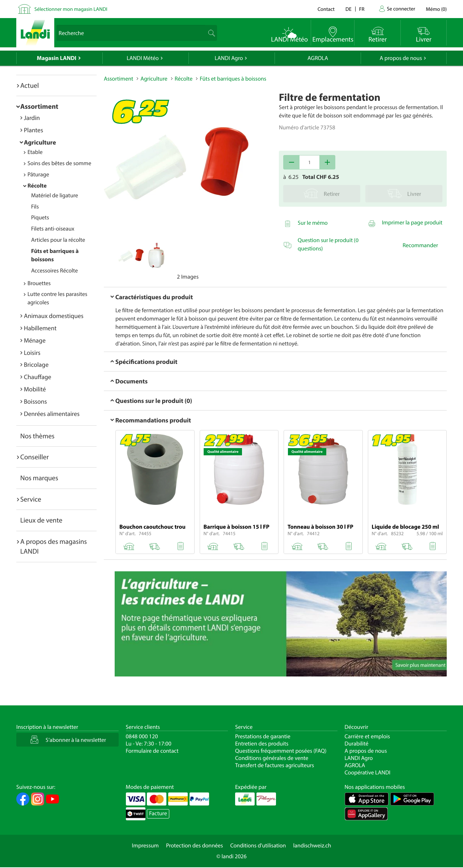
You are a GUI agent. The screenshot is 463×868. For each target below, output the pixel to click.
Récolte (37, 186)
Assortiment (39, 106)
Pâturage (38, 175)
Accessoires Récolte (54, 271)
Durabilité (357, 744)
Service (31, 499)
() (436, 9)
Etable (35, 152)
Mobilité (35, 389)
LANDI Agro (229, 58)
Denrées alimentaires (52, 414)
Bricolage (36, 364)
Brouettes (39, 283)
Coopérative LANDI (368, 773)
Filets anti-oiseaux (53, 229)
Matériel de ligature (55, 195)
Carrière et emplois (368, 736)
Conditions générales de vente (272, 758)
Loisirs (32, 353)
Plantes (33, 130)
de (349, 9)
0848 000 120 (142, 736)
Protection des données (195, 846)
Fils (35, 207)
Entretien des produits (262, 744)
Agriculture (40, 142)
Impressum (145, 846)
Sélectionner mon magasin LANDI (71, 9)
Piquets (40, 218)
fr (362, 9)
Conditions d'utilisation (258, 846)
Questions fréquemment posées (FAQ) (281, 751)
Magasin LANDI (57, 58)
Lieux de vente (41, 520)
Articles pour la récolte (58, 240)
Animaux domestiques (54, 316)
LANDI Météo (143, 58)
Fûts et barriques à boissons (233, 79)
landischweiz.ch (312, 846)
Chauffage (38, 377)
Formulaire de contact (152, 751)
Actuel (29, 85)
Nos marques (39, 478)
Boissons (35, 401)
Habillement (40, 328)
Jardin (32, 118)
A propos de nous (401, 58)
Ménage (35, 340)
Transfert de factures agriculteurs (275, 765)
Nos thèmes (37, 436)
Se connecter (401, 8)
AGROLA (318, 58)
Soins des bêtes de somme (59, 163)
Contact (326, 9)
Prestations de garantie (263, 736)
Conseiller (35, 457)
